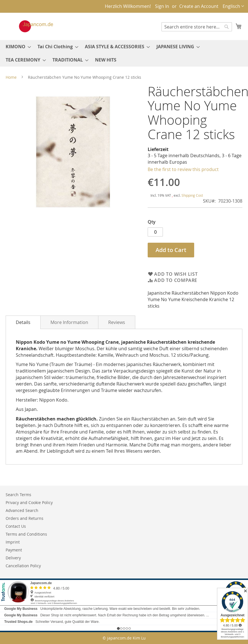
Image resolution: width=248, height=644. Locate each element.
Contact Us (16, 526)
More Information (69, 322)
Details (23, 322)
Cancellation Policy (23, 566)
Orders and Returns (25, 518)
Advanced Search (22, 510)
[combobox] (197, 27)
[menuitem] (17, 47)
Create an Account (199, 6)
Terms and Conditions (26, 534)
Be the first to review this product (183, 169)
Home (11, 77)
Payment (14, 550)
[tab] (23, 322)
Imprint (13, 542)
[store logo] (30, 26)
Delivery (13, 558)
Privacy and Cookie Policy (29, 502)
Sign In (162, 6)
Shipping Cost (192, 195)
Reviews (117, 322)
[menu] (124, 53)
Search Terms (18, 495)
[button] (233, 6)
